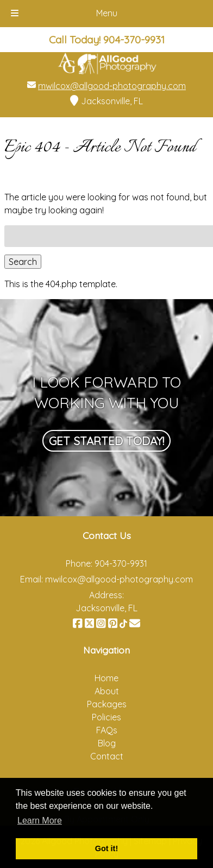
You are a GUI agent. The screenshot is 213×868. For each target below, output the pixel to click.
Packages (107, 704)
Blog (107, 743)
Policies (106, 717)
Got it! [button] (106, 848)
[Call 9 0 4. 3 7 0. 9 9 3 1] (134, 40)
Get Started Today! (106, 441)
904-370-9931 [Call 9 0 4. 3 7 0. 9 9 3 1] (121, 563)
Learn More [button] (40, 821)
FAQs (107, 730)
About (107, 691)
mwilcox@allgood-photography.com (112, 86)
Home (106, 678)
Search (23, 262)
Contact (107, 756)
